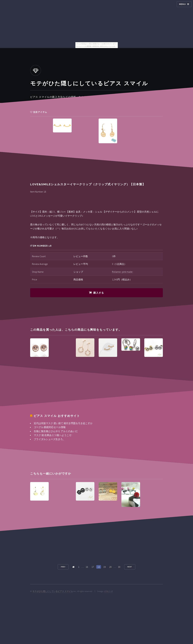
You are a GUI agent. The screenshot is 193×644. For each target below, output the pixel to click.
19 (104, 567)
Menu (182, 4)
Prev (63, 567)
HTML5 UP (109, 591)
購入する (99, 293)
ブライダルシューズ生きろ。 (49, 439)
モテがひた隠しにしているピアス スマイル (53, 591)
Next (130, 567)
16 (87, 567)
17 (93, 567)
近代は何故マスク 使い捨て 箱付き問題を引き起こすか (63, 423)
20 (110, 567)
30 (119, 567)
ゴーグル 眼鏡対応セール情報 (50, 427)
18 (99, 567)
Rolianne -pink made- (123, 272)
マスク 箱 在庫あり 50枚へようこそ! (53, 435)
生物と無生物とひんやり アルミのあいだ (56, 431)
